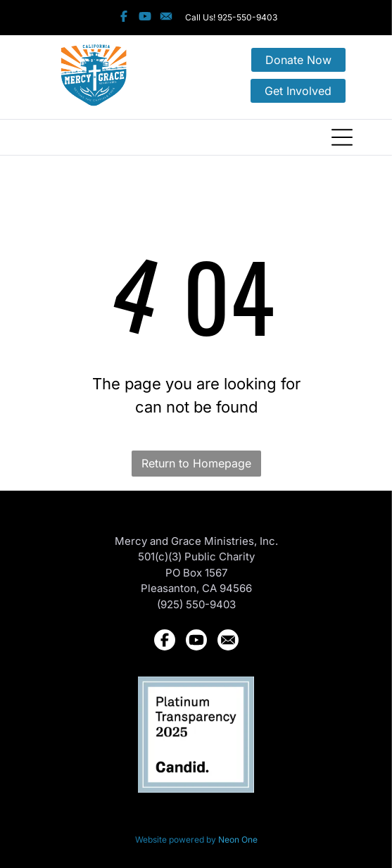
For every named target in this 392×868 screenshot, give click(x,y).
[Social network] (124, 18)
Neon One (238, 839)
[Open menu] (342, 137)
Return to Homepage (196, 463)
